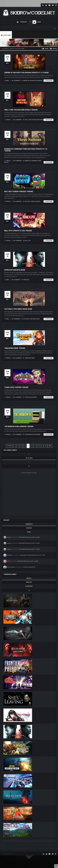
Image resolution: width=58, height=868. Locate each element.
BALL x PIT (27, 241)
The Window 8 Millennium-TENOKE (19, 426)
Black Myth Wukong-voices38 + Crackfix (30, 537)
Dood (8, 561)
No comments (15, 81)
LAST (50, 446)
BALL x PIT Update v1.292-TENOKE (18, 231)
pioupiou (9, 537)
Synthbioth (9, 555)
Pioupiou (9, 549)
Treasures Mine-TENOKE (15, 348)
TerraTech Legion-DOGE (29, 567)
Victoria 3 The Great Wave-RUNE (18, 309)
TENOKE (8, 120)
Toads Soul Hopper (30, 397)
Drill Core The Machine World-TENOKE (21, 110)
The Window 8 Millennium (32, 434)
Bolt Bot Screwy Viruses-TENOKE (19, 191)
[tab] (29, 524)
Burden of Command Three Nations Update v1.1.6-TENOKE (26, 150)
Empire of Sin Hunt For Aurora (32, 81)
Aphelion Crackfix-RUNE (15, 270)
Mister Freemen (11, 567)
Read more (49, 81)
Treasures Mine (29, 358)
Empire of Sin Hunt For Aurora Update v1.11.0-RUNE (27, 73)
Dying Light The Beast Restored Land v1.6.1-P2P (33, 555)
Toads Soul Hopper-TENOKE (16, 387)
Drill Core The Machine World (33, 120)
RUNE (7, 81)
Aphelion (25, 280)
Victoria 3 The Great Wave (31, 319)
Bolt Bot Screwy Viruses (32, 201)
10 (45, 446)
